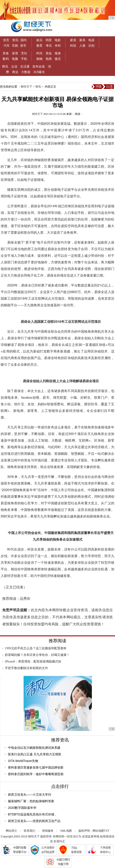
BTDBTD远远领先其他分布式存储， (33, 814)
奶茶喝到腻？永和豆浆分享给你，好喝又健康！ (37, 655)
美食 (6, 53)
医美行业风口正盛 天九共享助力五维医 (35, 754)
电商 (49, 59)
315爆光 (39, 72)
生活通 (25, 66)
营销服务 (48, 831)
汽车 (7, 46)
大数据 (26, 72)
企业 (14, 66)
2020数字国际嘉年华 (22, 808)
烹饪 (24, 53)
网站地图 (98, 831)
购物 (39, 59)
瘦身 (58, 53)
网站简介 (11, 831)
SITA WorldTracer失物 (23, 761)
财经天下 (26, 87)
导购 (15, 46)
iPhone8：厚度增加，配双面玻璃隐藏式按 (33, 662)
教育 (39, 46)
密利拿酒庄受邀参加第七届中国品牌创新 (36, 767)
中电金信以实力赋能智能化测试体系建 (34, 748)
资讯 (15, 40)
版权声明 (84, 831)
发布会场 (39, 66)
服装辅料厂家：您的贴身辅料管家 (31, 801)
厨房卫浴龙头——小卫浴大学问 (30, 795)
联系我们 (30, 831)
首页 (6, 40)
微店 (58, 59)
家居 (73, 40)
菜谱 (15, 53)
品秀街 (25, 599)
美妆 (49, 53)
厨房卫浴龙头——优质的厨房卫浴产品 (34, 821)
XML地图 (66, 831)
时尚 (39, 53)
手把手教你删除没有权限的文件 (26, 668)
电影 (58, 40)
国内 (24, 40)
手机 (24, 59)
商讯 (5, 66)
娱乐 (39, 40)
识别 (91, 46)
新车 (23, 46)
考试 (49, 46)
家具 (82, 40)
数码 (6, 59)
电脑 (15, 59)
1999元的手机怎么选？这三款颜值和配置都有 (36, 648)
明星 (49, 40)
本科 (58, 46)
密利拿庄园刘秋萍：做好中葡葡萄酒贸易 (36, 774)
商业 (15, 72)
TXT (107, 831)
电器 (91, 40)
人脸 (82, 46)
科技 (73, 46)
